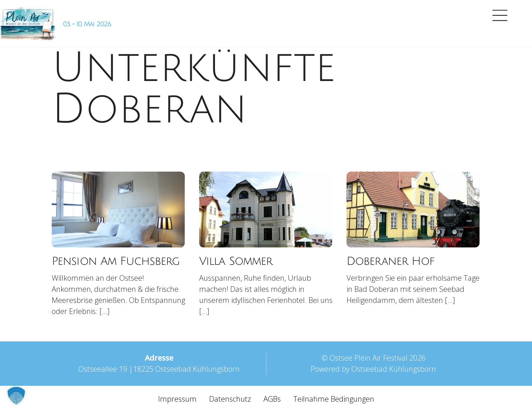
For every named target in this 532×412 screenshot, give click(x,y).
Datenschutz (230, 399)
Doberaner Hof (391, 261)
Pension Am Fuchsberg (116, 261)
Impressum (177, 399)
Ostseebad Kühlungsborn (394, 369)
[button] (16, 396)
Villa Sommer (236, 261)
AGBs (272, 399)
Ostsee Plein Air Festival (369, 358)
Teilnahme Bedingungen (334, 399)
